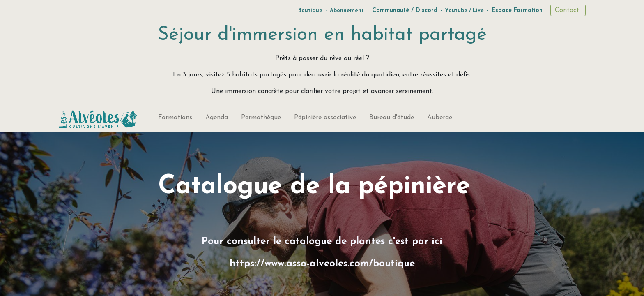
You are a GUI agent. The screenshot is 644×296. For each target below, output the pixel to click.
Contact (568, 10)
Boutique (310, 10)
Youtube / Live (464, 10)
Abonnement (347, 10)
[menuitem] (175, 119)
